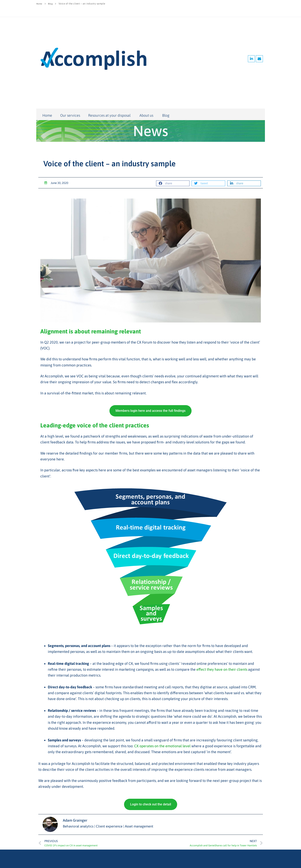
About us (147, 115)
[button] (173, 183)
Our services (70, 115)
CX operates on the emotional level (162, 746)
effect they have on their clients (222, 669)
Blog (52, 4)
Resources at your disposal (110, 115)
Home (40, 4)
